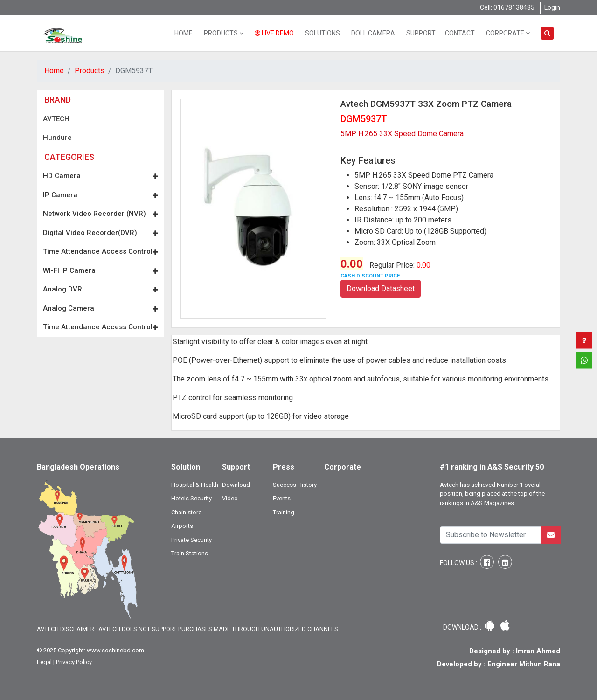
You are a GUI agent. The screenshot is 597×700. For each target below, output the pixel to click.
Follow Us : (459, 563)
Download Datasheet (381, 288)
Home (184, 33)
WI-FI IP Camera (101, 270)
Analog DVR (101, 289)
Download (236, 485)
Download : (463, 627)
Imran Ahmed (538, 651)
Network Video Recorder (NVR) (101, 214)
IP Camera (101, 195)
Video (230, 498)
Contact (460, 33)
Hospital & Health (195, 485)
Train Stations (190, 553)
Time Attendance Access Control (101, 251)
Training (284, 512)
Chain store (186, 512)
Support (421, 33)
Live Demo (274, 33)
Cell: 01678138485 (507, 7)
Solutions (323, 33)
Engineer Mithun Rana (524, 664)
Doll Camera (373, 33)
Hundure (57, 138)
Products (224, 33)
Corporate (508, 33)
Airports (182, 526)
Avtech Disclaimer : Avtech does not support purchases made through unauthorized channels (187, 629)
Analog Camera (101, 308)
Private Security (191, 540)
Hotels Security (191, 498)
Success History (295, 485)
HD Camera (101, 176)
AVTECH (56, 119)
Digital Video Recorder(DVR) (101, 233)
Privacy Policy (74, 662)
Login (552, 7)
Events (282, 498)
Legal (44, 662)
